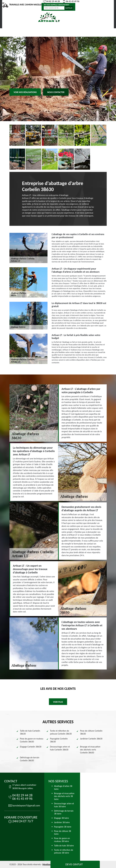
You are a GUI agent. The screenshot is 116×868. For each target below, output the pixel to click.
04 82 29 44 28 (51, 1)
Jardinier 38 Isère (62, 822)
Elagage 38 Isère (61, 818)
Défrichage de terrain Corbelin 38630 (30, 759)
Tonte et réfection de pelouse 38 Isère (64, 851)
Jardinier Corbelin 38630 (91, 739)
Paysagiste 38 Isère (63, 827)
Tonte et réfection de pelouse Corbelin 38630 (61, 732)
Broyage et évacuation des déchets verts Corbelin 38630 (90, 750)
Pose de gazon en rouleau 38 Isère (62, 840)
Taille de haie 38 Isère (64, 846)
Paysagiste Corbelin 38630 (59, 740)
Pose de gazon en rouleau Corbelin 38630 (32, 740)
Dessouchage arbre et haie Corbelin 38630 (60, 748)
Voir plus (58, 702)
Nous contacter (56, 92)
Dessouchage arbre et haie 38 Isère (64, 805)
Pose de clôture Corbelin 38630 (91, 732)
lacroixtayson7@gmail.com (26, 806)
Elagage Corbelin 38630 (31, 747)
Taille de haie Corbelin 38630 (30, 732)
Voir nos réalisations (25, 92)
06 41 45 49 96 (71, 1)
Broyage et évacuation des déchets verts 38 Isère (64, 796)
